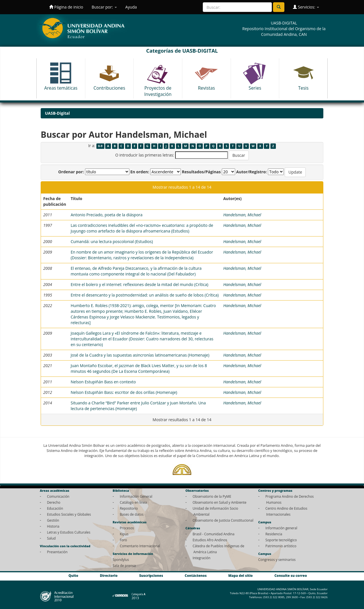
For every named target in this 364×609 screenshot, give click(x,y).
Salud (51, 538)
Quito (73, 575)
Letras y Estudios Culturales (69, 532)
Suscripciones (151, 575)
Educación (55, 508)
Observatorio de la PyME (212, 496)
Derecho (54, 502)
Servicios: (306, 7)
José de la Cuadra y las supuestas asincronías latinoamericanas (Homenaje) (140, 355)
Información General (136, 496)
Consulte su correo (291, 575)
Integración (201, 558)
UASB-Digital (57, 113)
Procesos (127, 528)
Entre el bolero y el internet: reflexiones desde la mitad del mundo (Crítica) (139, 284)
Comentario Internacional (140, 546)
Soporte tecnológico (281, 540)
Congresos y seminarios (277, 559)
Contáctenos (196, 575)
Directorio (109, 575)
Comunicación (58, 496)
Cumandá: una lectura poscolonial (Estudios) (112, 241)
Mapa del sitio (241, 575)
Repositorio (129, 508)
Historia (53, 526)
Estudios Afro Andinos (210, 540)
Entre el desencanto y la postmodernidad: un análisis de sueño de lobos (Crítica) (144, 295)
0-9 (100, 146)
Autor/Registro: (252, 172)
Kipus (124, 534)
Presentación (57, 552)
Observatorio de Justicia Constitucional (223, 520)
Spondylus (121, 559)
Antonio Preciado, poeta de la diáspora (106, 215)
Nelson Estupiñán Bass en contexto (103, 382)
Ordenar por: (71, 172)
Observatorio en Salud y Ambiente (219, 502)
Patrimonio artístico (281, 546)
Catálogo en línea (133, 502)
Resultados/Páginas (201, 172)
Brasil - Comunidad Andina (213, 534)
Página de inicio (66, 7)
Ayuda (131, 7)
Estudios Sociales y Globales (69, 514)
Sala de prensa (124, 565)
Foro (123, 540)
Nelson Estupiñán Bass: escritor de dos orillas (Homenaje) (124, 392)
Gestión (53, 520)
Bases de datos (132, 514)
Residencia (274, 534)
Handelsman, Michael (242, 215)
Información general (281, 528)
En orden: (140, 172)
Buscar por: (104, 7)
